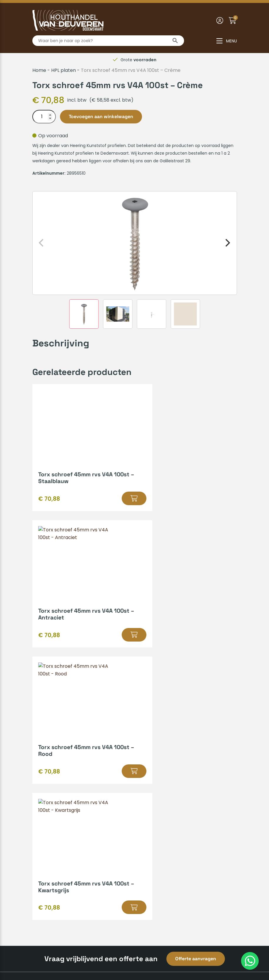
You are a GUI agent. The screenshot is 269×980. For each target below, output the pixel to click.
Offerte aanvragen (196, 686)
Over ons (43, 822)
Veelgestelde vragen (56, 771)
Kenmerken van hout (162, 743)
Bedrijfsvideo (153, 762)
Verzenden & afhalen (57, 743)
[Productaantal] (44, 117)
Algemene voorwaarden (100, 955)
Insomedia (225, 955)
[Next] (227, 243)
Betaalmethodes (52, 733)
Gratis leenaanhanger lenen (171, 752)
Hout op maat (154, 733)
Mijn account (47, 762)
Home (39, 70)
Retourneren (47, 780)
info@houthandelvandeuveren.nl (181, 876)
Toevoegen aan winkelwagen (101, 116)
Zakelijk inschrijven (54, 790)
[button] (112, 498)
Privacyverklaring (153, 955)
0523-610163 (157, 866)
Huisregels (44, 752)
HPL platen (64, 70)
